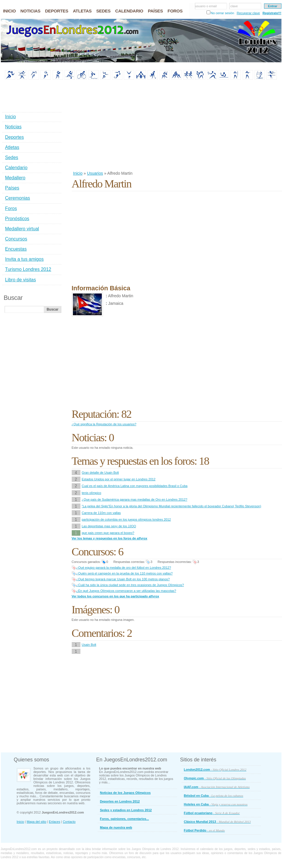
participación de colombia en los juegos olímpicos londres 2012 (126, 519)
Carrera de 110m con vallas (101, 513)
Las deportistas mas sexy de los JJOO (109, 526)
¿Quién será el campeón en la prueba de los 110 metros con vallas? (125, 573)
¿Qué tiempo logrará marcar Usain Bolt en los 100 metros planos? (123, 579)
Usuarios (95, 173)
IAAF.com (217, 787)
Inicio (78, 173)
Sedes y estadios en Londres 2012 (126, 810)
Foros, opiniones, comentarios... (125, 819)
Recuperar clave (248, 13)
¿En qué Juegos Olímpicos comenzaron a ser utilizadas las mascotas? (126, 591)
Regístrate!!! (272, 13)
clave (234, 6)
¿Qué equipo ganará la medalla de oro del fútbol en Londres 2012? (124, 568)
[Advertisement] (143, 126)
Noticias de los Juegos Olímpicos (125, 793)
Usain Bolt (89, 645)
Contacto (69, 822)
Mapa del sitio (36, 822)
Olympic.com (215, 778)
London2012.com (215, 769)
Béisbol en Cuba (214, 796)
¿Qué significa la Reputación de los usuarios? (104, 424)
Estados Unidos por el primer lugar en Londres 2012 (119, 479)
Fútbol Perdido (204, 830)
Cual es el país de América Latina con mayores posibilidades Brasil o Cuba (135, 486)
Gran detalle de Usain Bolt (100, 473)
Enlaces (55, 822)
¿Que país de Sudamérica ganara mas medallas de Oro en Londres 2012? (135, 499)
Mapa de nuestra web (116, 827)
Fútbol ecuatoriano (212, 813)
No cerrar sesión (223, 13)
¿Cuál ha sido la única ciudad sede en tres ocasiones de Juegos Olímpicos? (130, 585)
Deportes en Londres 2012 (120, 801)
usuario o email (206, 6)
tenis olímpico (92, 493)
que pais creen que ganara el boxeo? (108, 533)
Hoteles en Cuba (216, 804)
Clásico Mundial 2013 (217, 822)
